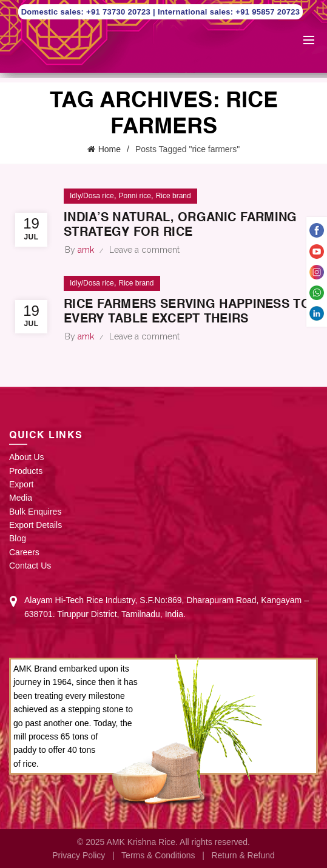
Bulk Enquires (35, 512)
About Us (27, 457)
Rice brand (174, 196)
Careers (24, 552)
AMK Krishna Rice (141, 842)
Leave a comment (144, 250)
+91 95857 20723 (268, 12)
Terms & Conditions (158, 855)
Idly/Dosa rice (92, 196)
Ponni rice (134, 196)
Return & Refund (243, 855)
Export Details (35, 525)
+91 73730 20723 (120, 12)
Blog (18, 538)
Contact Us (30, 566)
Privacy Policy (79, 855)
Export (21, 484)
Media (21, 498)
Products (26, 471)
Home (110, 149)
